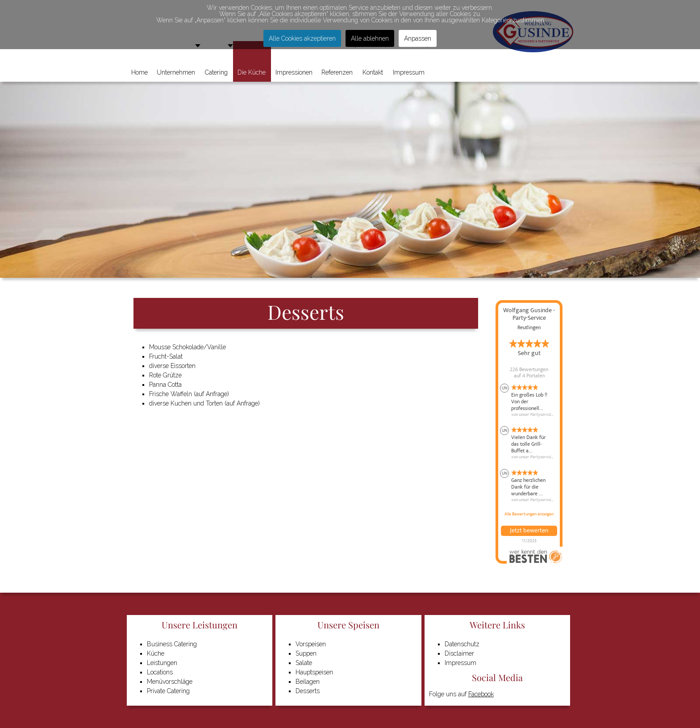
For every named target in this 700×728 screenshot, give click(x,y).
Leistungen (162, 663)
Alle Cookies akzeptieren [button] (302, 38)
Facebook (481, 694)
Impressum (460, 663)
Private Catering (168, 691)
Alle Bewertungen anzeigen (529, 514)
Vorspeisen (311, 644)
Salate (304, 663)
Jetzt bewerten (529, 531)
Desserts (308, 691)
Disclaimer (459, 653)
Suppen (306, 653)
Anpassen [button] (418, 38)
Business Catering (172, 644)
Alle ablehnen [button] (370, 38)
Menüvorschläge (170, 682)
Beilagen (308, 682)
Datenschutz (462, 644)
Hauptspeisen (314, 672)
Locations (160, 672)
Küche (156, 653)
